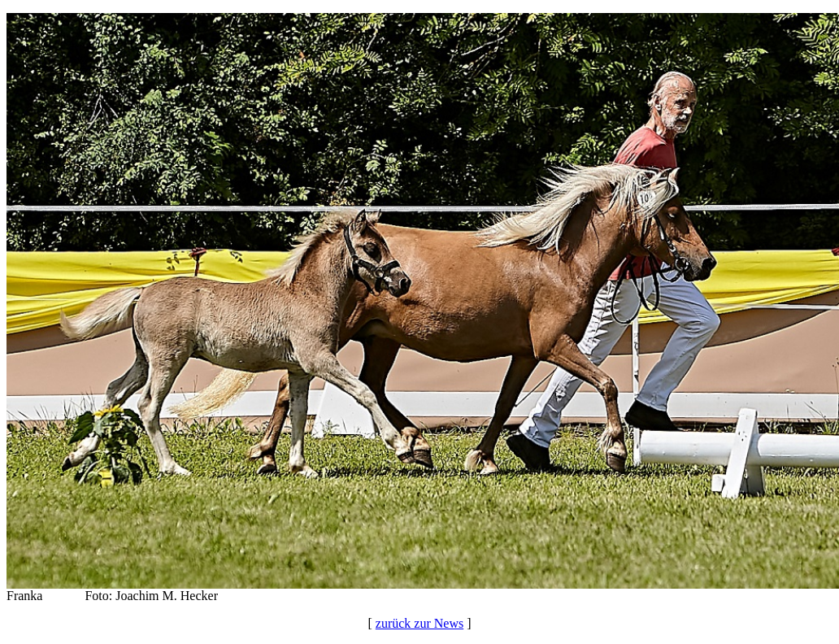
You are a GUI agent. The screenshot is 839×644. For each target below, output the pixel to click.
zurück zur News (419, 623)
